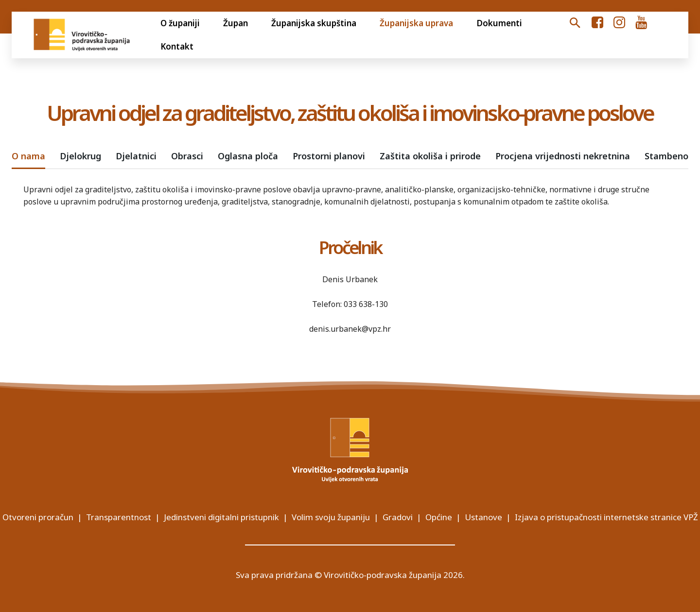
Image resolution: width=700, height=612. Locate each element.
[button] (575, 23)
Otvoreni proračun (38, 517)
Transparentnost (119, 517)
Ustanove (483, 517)
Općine (439, 517)
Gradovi (398, 517)
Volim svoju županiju (331, 517)
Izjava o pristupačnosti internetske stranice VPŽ (606, 517)
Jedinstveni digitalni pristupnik (221, 517)
